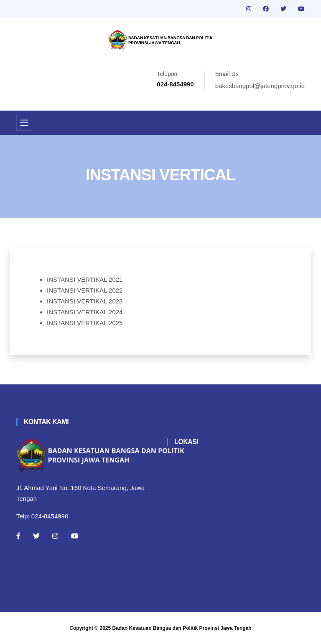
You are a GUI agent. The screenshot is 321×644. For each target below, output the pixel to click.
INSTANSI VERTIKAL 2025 (85, 323)
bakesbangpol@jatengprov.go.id (260, 86)
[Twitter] (36, 536)
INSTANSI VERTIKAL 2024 (85, 312)
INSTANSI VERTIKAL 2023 (85, 301)
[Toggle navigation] (24, 123)
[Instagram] (55, 536)
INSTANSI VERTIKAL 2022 (85, 290)
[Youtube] (75, 536)
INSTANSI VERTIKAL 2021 (85, 279)
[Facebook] (18, 536)
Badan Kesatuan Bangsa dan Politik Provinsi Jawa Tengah (182, 628)
